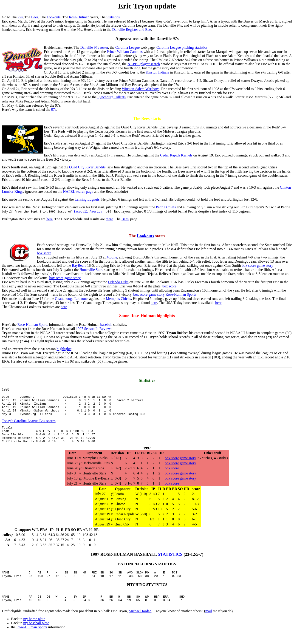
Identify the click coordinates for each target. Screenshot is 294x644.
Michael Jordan (140, 622)
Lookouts (54, 17)
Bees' (125, 219)
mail (209, 622)
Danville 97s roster (94, 47)
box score (44, 253)
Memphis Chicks (118, 299)
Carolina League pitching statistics (182, 47)
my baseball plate (36, 634)
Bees (35, 17)
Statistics (113, 17)
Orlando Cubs (118, 282)
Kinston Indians (157, 72)
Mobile (112, 257)
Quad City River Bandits (87, 167)
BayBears (79, 265)
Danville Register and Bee (132, 30)
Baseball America (88, 211)
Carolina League (127, 47)
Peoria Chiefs (166, 207)
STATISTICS (170, 562)
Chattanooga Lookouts (72, 299)
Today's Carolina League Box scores (29, 425)
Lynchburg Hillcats (112, 97)
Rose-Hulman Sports (181, 294)
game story (265, 265)
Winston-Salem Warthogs (141, 89)
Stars (99, 270)
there (109, 219)
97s (20, 17)
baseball (106, 325)
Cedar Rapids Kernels (176, 155)
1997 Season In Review (93, 329)
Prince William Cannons (125, 52)
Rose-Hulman (79, 17)
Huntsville (87, 270)
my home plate (34, 630)
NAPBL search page (78, 191)
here (50, 219)
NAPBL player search (144, 64)
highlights (64, 349)
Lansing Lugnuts (87, 199)
